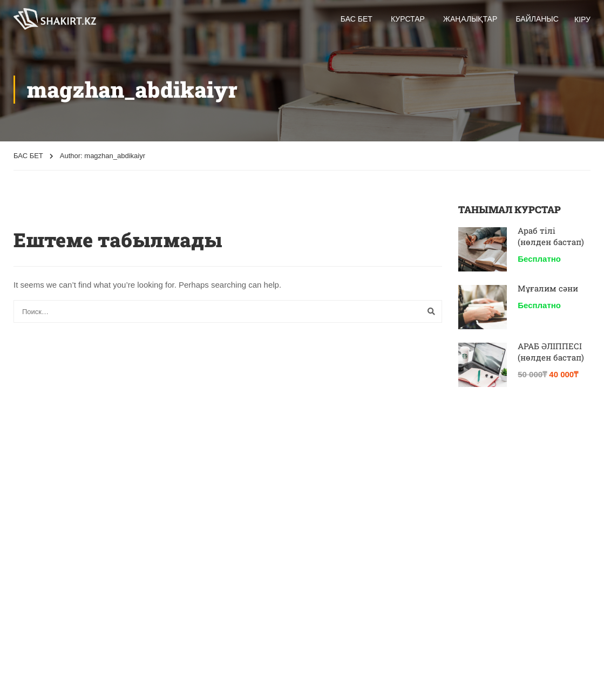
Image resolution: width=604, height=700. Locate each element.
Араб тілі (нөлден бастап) (551, 236)
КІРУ (582, 19)
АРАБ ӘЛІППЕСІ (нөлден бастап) (551, 352)
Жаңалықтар (470, 19)
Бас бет (357, 19)
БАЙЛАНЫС (537, 19)
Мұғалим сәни (548, 288)
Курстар (408, 19)
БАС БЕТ (28, 156)
